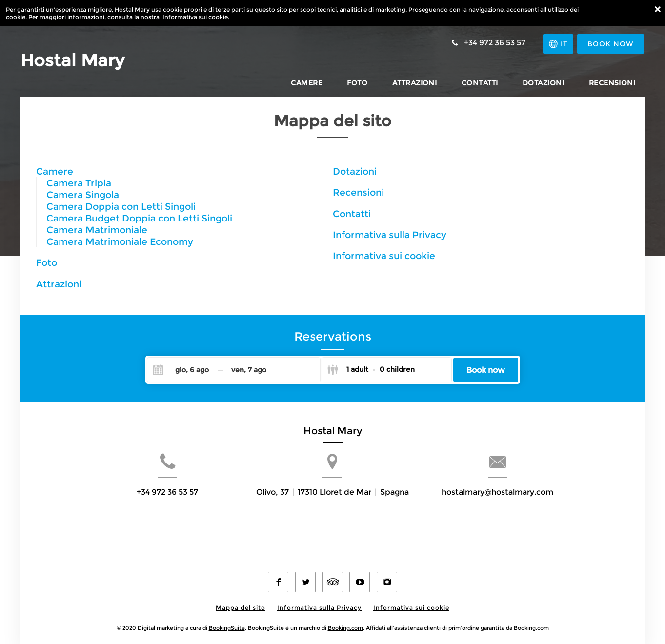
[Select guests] (371, 370)
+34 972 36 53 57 (145, 508)
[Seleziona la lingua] (557, 44)
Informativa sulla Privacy (390, 235)
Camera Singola (83, 195)
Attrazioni (59, 284)
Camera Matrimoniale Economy (120, 241)
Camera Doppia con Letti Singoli (121, 206)
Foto (47, 262)
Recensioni (358, 192)
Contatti (352, 214)
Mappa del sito (241, 600)
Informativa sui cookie (195, 17)
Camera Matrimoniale (97, 230)
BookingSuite (227, 620)
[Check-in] (184, 370)
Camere (55, 171)
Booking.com (345, 620)
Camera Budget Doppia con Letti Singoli (139, 218)
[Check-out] (249, 370)
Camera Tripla (79, 183)
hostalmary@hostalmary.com (520, 508)
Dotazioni (355, 171)
